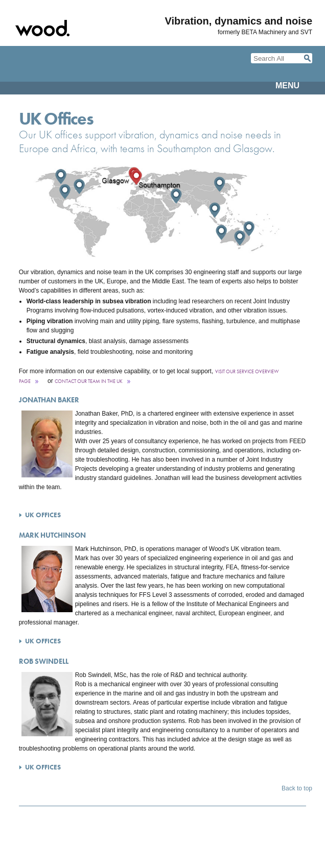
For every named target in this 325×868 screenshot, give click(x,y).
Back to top (297, 788)
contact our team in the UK (89, 381)
